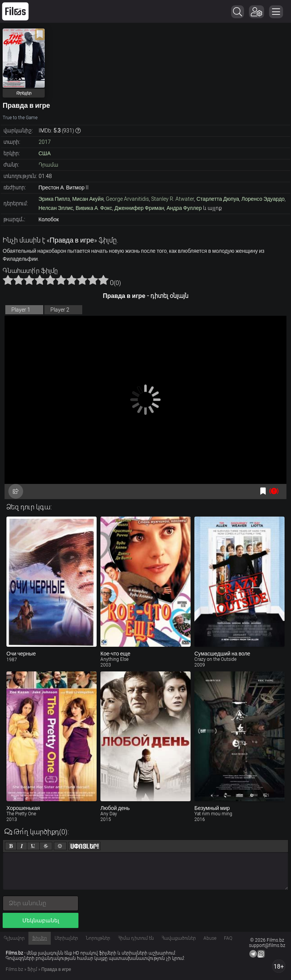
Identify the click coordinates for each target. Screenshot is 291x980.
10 (103, 280)
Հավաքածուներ (179, 938)
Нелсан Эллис (56, 208)
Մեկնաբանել (41, 920)
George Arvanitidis (127, 199)
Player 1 (21, 310)
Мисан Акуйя (88, 199)
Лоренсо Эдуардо (263, 199)
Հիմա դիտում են (136, 938)
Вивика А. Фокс (94, 208)
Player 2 (60, 310)
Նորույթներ (98, 938)
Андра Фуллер (184, 208)
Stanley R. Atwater (173, 199)
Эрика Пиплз (54, 199)
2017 (45, 142)
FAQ (228, 938)
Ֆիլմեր (40, 938)
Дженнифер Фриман (139, 208)
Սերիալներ (66, 938)
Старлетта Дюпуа (218, 199)
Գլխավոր (14, 938)
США (45, 153)
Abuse (210, 938)
